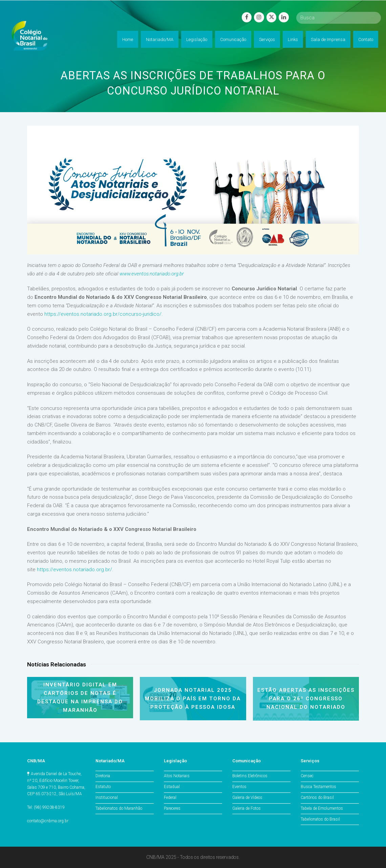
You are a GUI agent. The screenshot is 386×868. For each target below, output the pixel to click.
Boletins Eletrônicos (250, 776)
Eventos (239, 787)
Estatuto (103, 787)
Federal (170, 798)
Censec (307, 776)
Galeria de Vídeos (247, 798)
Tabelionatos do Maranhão (119, 808)
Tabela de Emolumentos (322, 808)
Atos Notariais (177, 776)
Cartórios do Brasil (317, 798)
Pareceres (172, 808)
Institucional (107, 798)
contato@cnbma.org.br (48, 821)
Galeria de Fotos (246, 808)
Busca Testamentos (318, 787)
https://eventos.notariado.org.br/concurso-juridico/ (103, 314)
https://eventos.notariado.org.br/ (74, 570)
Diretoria (103, 776)
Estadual (172, 787)
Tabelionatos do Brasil (320, 819)
